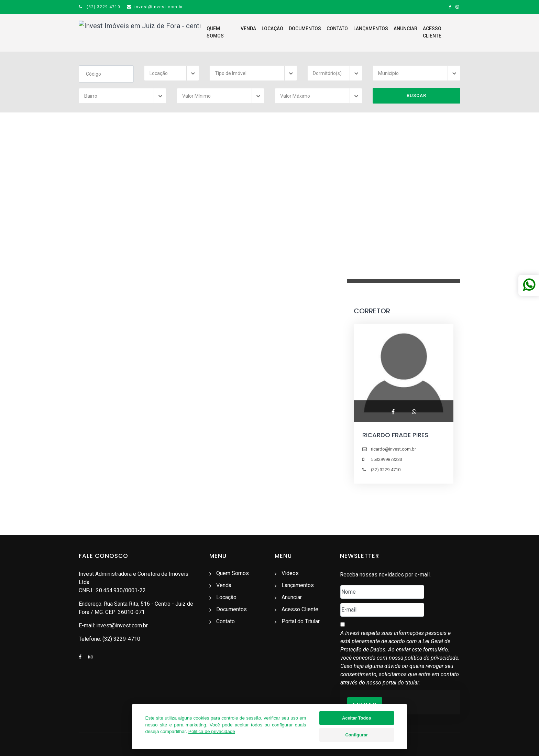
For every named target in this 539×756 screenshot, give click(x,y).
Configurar (356, 735)
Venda (232, 32)
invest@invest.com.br (155, 7)
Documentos (288, 32)
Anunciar (389, 32)
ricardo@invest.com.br (393, 449)
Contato (320, 32)
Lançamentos (354, 32)
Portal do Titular (301, 621)
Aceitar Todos (356, 718)
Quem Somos (202, 32)
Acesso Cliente (425, 32)
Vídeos (290, 573)
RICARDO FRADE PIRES (395, 435)
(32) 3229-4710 (100, 7)
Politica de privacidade (212, 731)
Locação (256, 32)
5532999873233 (387, 460)
